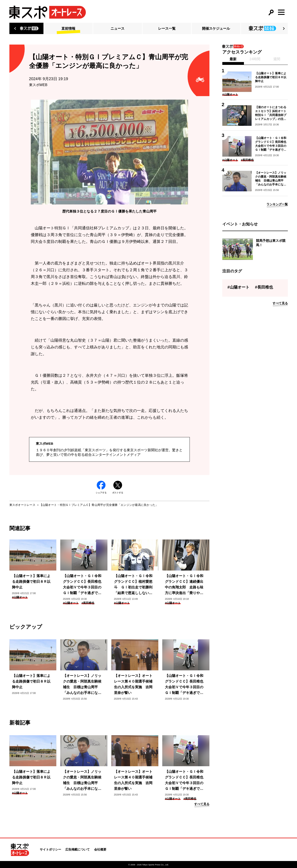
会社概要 (100, 849)
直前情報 (68, 29)
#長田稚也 (88, 603)
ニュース (117, 29)
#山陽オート (20, 597)
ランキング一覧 (277, 204)
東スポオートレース (22, 505)
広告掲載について (78, 849)
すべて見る (202, 804)
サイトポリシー (50, 849)
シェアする (101, 487)
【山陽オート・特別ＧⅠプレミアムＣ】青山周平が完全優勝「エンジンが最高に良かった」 (99, 505)
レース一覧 (167, 29)
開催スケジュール (216, 29)
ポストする (118, 487)
